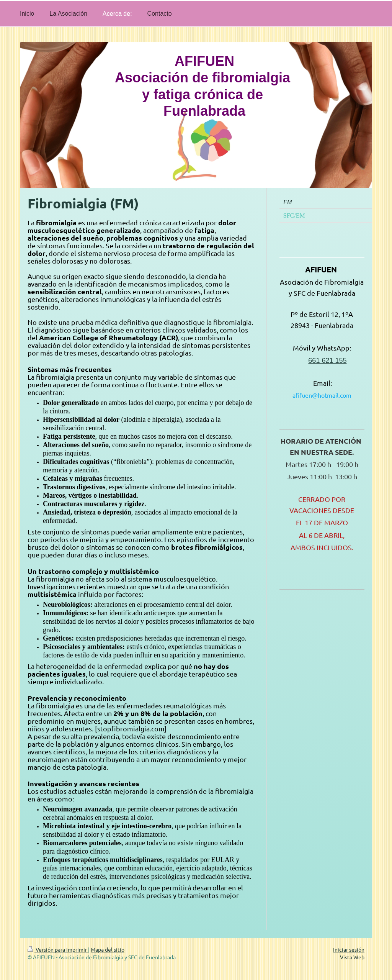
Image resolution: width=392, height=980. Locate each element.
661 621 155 (327, 361)
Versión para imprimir (58, 949)
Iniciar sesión (349, 949)
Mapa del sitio (108, 949)
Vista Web (352, 957)
